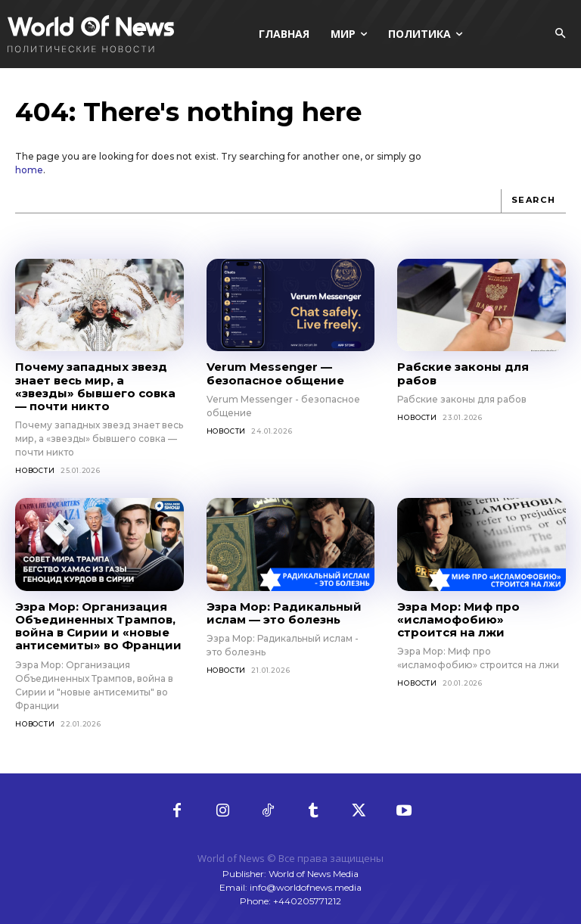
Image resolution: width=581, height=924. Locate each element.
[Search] (534, 201)
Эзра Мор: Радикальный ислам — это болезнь (284, 613)
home (29, 170)
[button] (560, 34)
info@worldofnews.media (306, 887)
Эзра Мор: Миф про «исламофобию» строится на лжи (458, 620)
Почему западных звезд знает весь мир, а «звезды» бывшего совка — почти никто (95, 386)
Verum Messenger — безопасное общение (275, 373)
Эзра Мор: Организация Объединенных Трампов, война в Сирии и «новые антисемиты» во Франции (98, 626)
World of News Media (314, 874)
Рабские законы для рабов (463, 373)
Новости (35, 470)
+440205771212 (307, 901)
